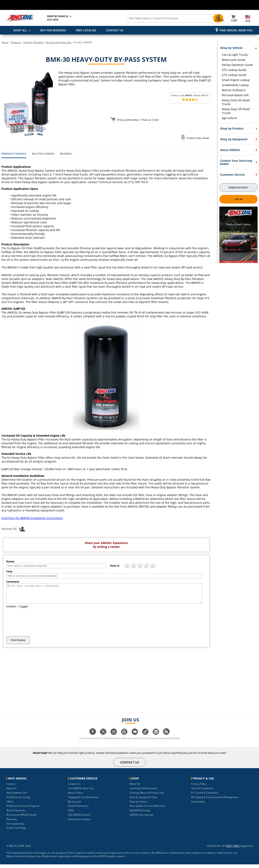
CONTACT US (115, 30)
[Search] (152, 18)
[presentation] (37, 626)
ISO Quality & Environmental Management (215, 801)
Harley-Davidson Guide (237, 65)
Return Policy (75, 796)
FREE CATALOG (86, 30)
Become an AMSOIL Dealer (22, 818)
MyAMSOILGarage (140, 814)
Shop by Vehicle (138, 805)
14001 (236, 850)
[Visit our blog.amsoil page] (166, 737)
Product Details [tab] (14, 154)
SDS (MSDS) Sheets (79, 818)
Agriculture (229, 118)
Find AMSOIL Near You (236, 30)
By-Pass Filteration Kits (59, 42)
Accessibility (198, 805)
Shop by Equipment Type (143, 801)
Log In (238, 199)
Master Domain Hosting (20, 860)
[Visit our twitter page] (103, 737)
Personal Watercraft (235, 95)
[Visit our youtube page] (135, 737)
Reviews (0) (14, 529)
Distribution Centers (79, 823)
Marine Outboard (234, 90)
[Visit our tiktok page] (145, 737)
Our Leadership (15, 827)
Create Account (238, 187)
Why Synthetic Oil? (17, 796)
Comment (13, 582)
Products (16, 42)
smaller (11, 610)
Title (9, 571)
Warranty (12, 823)
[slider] (190, 99)
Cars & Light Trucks (235, 55)
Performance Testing (18, 801)
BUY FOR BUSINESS (53, 30)
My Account (75, 805)
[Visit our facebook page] (93, 737)
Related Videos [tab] (43, 154)
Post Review (18, 644)
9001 (229, 850)
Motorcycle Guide (234, 60)
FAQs (71, 814)
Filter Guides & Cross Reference (147, 809)
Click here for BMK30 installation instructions (32, 518)
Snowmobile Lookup (235, 85)
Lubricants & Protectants (143, 792)
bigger (24, 610)
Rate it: (115, 566)
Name (10, 561)
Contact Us (74, 787)
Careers (11, 787)
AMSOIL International (141, 818)
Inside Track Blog (16, 832)
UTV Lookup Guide (234, 75)
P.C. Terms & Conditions (205, 796)
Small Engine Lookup (236, 80)
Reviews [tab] (66, 154)
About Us (12, 792)
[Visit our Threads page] (124, 737)
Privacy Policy (199, 787)
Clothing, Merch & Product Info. (147, 796)
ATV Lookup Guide (234, 70)
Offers (10, 805)
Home (5, 42)
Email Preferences (78, 809)
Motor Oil (135, 787)
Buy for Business (16, 814)
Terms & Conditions (202, 792)
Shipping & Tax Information (83, 801)
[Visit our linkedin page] (156, 737)
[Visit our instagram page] (114, 737)
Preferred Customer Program (23, 809)
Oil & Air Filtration (33, 42)
